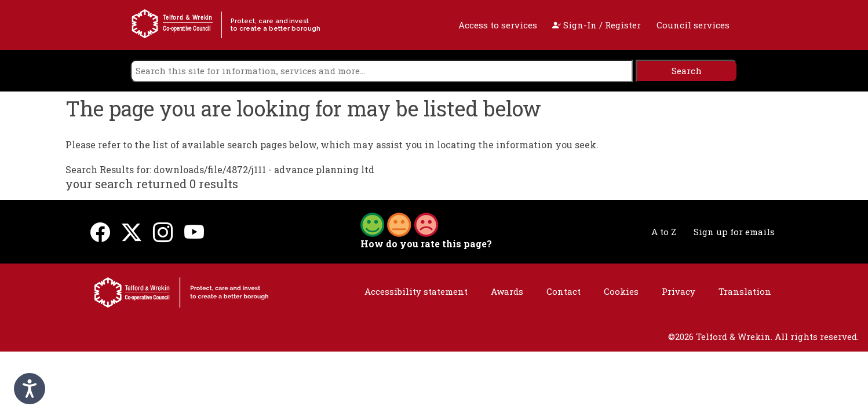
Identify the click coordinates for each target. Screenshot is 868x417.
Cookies (621, 291)
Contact (564, 291)
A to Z (664, 232)
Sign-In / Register (597, 25)
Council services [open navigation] (693, 25)
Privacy (679, 291)
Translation (745, 291)
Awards (507, 291)
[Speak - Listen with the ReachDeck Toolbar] (30, 389)
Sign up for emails (734, 232)
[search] (382, 71)
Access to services (498, 25)
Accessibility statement (416, 291)
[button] (399, 224)
